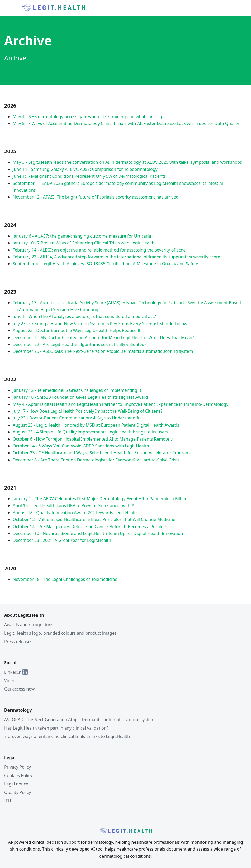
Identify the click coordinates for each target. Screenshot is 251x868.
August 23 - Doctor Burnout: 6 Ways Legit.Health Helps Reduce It (77, 330)
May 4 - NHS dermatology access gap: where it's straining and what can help (88, 117)
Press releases (18, 642)
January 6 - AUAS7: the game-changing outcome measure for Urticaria (82, 236)
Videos (11, 681)
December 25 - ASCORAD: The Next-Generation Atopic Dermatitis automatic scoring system (103, 351)
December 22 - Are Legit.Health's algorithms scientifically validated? (79, 344)
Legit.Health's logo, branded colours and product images (60, 633)
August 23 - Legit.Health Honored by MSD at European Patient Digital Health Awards (96, 425)
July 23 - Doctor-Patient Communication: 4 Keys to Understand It (76, 418)
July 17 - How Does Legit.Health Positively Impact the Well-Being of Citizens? (87, 411)
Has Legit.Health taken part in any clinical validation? (56, 728)
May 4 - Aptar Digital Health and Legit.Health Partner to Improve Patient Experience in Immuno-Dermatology (120, 404)
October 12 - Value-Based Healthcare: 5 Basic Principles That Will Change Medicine (94, 519)
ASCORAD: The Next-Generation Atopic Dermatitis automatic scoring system (79, 720)
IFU (8, 801)
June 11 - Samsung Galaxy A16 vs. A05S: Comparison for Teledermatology (85, 169)
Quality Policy (18, 792)
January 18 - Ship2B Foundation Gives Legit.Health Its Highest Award (80, 397)
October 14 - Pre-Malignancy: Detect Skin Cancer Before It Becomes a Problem (90, 527)
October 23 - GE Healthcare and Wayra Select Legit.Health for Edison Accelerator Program (101, 453)
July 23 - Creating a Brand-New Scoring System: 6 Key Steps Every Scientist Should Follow (100, 324)
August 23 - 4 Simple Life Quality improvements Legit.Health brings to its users (90, 432)
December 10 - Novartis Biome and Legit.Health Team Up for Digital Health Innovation (98, 533)
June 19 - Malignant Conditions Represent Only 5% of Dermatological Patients (89, 176)
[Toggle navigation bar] (8, 8)
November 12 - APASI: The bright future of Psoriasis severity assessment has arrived (96, 197)
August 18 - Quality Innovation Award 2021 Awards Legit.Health (75, 513)
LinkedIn (16, 672)
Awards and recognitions (29, 625)
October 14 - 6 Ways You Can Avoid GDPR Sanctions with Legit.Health (81, 446)
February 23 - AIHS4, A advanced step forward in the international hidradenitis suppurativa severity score (116, 257)
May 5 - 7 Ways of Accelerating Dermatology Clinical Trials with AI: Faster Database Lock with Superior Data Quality (126, 123)
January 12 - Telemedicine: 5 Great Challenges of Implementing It (77, 390)
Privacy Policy (18, 767)
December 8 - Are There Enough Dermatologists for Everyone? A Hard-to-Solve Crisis (96, 460)
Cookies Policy (18, 775)
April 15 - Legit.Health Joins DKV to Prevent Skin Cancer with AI (74, 505)
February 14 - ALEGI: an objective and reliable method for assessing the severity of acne (99, 250)
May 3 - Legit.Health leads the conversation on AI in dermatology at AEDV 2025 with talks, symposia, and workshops (127, 162)
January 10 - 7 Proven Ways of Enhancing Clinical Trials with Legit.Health (84, 243)
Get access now (19, 689)
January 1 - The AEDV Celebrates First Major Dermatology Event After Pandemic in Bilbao (100, 499)
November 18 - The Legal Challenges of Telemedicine (65, 579)
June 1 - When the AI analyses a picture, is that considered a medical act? (84, 316)
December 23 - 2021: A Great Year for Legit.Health (62, 540)
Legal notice (16, 784)
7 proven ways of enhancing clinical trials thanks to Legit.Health (67, 736)
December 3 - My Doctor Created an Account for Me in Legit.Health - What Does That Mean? (103, 337)
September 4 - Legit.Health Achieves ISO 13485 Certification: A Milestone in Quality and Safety (105, 264)
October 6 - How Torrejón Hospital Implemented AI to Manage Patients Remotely (93, 439)
